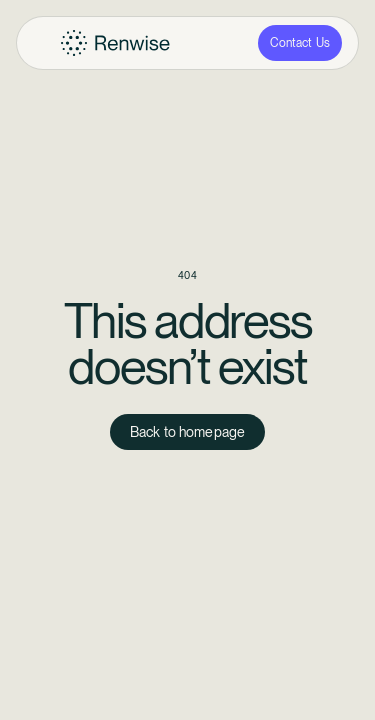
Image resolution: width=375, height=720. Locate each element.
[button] (43, 43)
